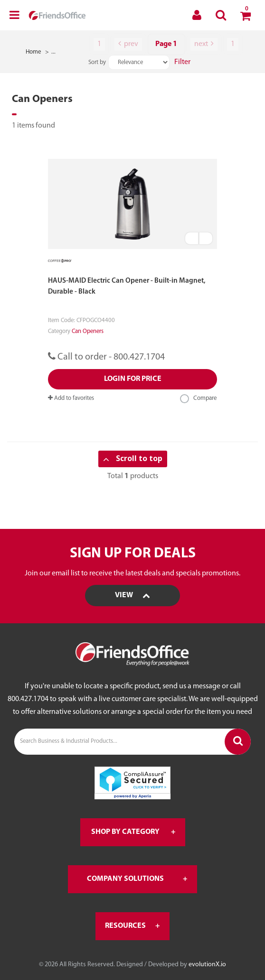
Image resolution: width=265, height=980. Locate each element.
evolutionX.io (207, 965)
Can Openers (88, 331)
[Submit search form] (238, 742)
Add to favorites (71, 398)
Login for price (133, 379)
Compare (199, 399)
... (53, 52)
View (132, 595)
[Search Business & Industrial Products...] (132, 742)
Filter (182, 62)
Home (33, 52)
